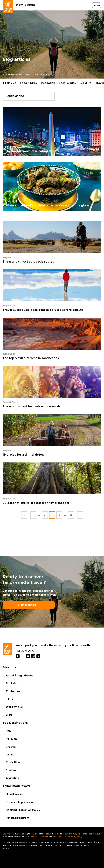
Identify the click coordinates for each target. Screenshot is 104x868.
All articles (9, 83)
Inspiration (48, 83)
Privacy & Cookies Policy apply (67, 837)
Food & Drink (29, 83)
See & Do (86, 83)
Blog (9, 715)
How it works (26, 5)
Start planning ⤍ (29, 605)
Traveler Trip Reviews (20, 802)
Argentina (12, 778)
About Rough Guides (19, 676)
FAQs (9, 699)
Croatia (11, 747)
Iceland (11, 755)
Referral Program (17, 818)
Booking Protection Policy (23, 810)
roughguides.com (13, 75)
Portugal (12, 739)
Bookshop (13, 683)
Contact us (13, 691)
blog (29, 75)
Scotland (12, 770)
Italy (9, 731)
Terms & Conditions (39, 837)
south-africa (42, 75)
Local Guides (67, 83)
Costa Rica (13, 762)
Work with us (14, 707)
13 (71, 515)
